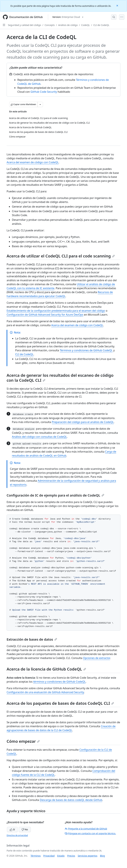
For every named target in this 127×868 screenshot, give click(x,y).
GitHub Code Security (44, 92)
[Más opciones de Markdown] (40, 104)
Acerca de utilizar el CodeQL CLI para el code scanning (61, 256)
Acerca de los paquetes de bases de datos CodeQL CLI (60, 703)
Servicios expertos (88, 856)
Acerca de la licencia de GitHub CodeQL (46, 669)
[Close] (118, 5)
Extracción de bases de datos (32, 639)
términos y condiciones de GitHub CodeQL (60, 682)
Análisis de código (68, 25)
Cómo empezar (23, 741)
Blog (103, 856)
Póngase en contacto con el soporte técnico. (90, 833)
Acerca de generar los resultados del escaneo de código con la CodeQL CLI (60, 378)
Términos (36, 856)
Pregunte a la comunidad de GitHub (86, 829)
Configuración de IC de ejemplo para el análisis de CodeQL (55, 495)
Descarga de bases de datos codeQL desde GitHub (71, 800)
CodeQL (85, 25)
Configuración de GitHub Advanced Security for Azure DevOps (45, 315)
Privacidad (49, 856)
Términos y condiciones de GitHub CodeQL (86, 350)
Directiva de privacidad (17, 835)
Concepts (50, 25)
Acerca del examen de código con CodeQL (33, 162)
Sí (12, 829)
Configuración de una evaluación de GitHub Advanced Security (45, 692)
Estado (61, 856)
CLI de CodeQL (101, 25)
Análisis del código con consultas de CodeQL (39, 437)
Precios (71, 856)
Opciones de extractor (96, 658)
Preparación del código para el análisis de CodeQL (83, 422)
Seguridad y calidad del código (25, 25)
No (25, 829)
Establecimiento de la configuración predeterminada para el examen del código (56, 311)
